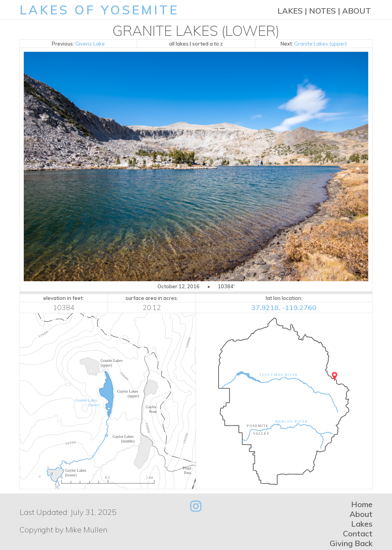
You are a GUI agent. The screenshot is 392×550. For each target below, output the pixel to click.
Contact (358, 533)
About (357, 11)
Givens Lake (90, 44)
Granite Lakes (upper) (320, 44)
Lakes (290, 11)
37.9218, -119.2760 (284, 308)
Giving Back (351, 543)
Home (362, 504)
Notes (322, 11)
